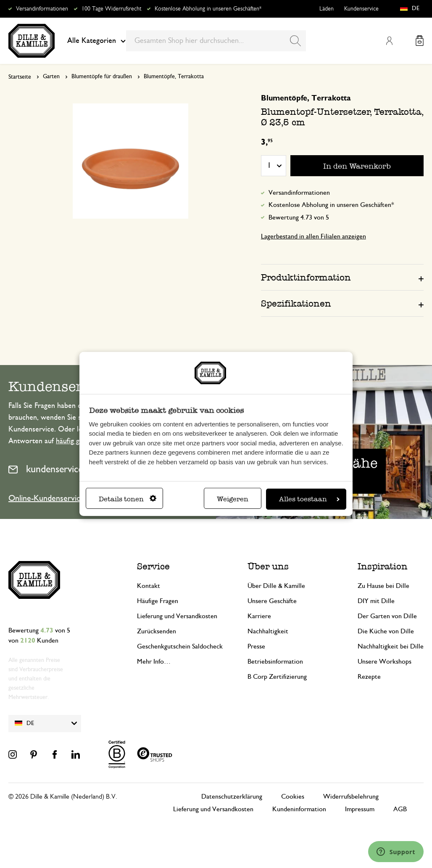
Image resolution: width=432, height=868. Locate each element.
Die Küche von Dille (386, 631)
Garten (51, 77)
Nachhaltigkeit (268, 631)
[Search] (295, 41)
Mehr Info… (154, 662)
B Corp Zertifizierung (277, 677)
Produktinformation (306, 277)
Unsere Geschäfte (272, 601)
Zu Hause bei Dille (383, 586)
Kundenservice (361, 9)
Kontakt (149, 586)
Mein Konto (389, 41)
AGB (400, 809)
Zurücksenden (157, 631)
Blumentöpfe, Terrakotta (174, 77)
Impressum (360, 809)
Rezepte (369, 677)
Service (153, 566)
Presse (256, 646)
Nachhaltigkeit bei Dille (391, 646)
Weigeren (233, 499)
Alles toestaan (309, 499)
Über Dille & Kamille (276, 586)
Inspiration (383, 566)
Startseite (20, 77)
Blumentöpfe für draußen (102, 77)
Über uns (268, 566)
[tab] (342, 277)
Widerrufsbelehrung (351, 797)
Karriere (259, 616)
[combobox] (216, 41)
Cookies (293, 797)
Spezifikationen (296, 303)
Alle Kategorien (96, 41)
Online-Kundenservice (46, 498)
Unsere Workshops (385, 662)
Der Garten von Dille (387, 616)
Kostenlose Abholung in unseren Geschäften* (208, 9)
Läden (327, 9)
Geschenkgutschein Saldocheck (180, 646)
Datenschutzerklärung (232, 797)
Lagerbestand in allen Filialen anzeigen (313, 236)
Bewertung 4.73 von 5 (299, 217)
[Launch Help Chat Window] (396, 852)
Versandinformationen (42, 9)
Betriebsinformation (275, 662)
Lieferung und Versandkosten (177, 616)
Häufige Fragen (158, 601)
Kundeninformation (299, 809)
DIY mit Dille (376, 601)
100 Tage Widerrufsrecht (111, 9)
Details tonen (128, 499)
